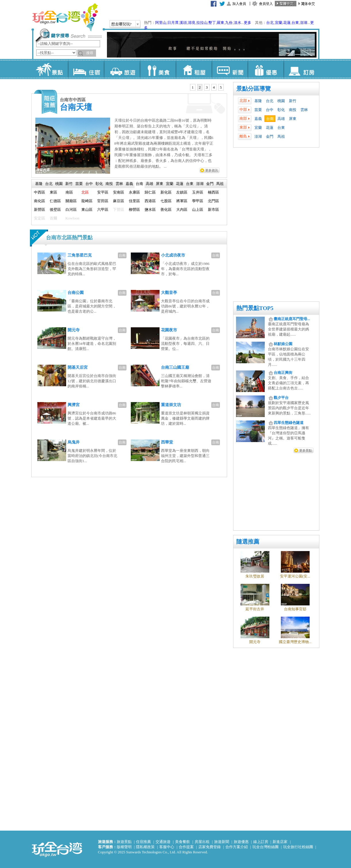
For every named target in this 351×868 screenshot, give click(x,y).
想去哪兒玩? (121, 24)
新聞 (230, 69)
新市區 (213, 210)
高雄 (281, 119)
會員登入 (266, 4)
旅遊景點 (124, 842)
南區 (69, 192)
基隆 (258, 101)
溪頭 (183, 23)
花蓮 (287, 23)
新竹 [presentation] (69, 184)
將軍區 (182, 201)
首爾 (53, 218)
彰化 (281, 110)
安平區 (103, 192)
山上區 (198, 210)
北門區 (213, 201)
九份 (229, 23)
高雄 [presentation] (149, 184)
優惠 (265, 69)
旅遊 (122, 69)
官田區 (103, 201)
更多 (248, 23)
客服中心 (167, 847)
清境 (191, 23)
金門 (270, 136)
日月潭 (173, 23)
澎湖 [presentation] (200, 184)
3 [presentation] (207, 87)
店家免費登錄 (210, 847)
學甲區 (198, 201)
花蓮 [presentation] (180, 184)
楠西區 (213, 192)
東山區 (87, 210)
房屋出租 (202, 842)
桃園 (281, 101)
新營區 (40, 210)
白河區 (71, 210)
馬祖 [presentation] (220, 184)
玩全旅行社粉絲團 (298, 847)
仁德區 (55, 201)
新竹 (293, 101)
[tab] (193, 87)
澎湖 (304, 23)
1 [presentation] (193, 87)
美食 (158, 69)
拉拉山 (202, 23)
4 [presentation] (214, 87)
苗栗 (258, 110)
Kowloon (72, 218)
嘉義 (258, 119)
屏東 (293, 119)
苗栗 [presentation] (79, 184)
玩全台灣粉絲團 (265, 847)
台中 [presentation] (89, 184)
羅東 (220, 23)
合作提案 (186, 847)
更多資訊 (212, 170)
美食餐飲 (183, 842)
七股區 (166, 201)
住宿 (86, 69)
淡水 (237, 23)
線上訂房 (261, 842)
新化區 (166, 192)
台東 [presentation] (190, 184)
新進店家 (280, 842)
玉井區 (198, 192)
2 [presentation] (200, 87)
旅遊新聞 (222, 842)
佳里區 (134, 201)
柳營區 (134, 210)
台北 (270, 23)
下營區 (119, 210)
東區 (53, 192)
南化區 (40, 201)
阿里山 (161, 23)
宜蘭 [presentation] (170, 184)
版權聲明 (124, 847)
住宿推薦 (143, 842)
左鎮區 (182, 192)
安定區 (40, 218)
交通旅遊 (163, 842)
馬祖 (281, 136)
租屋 (194, 69)
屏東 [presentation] (160, 184)
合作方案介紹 (237, 847)
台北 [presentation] (49, 184)
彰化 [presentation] (99, 184)
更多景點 (306, 450)
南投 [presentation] (109, 184)
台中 (270, 110)
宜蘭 (279, 23)
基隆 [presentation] (39, 184)
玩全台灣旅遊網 (65, 17)
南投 (293, 110)
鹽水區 (150, 210)
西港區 (150, 201)
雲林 (304, 110)
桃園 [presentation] (59, 184)
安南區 (119, 192)
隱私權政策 (145, 847)
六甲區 (103, 210)
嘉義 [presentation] (129, 184)
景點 (50, 69)
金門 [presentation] (210, 184)
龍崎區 (87, 201)
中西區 (40, 192)
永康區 (134, 192)
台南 (270, 119)
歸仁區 (150, 192)
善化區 (166, 210)
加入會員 (239, 4)
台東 (295, 23)
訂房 (301, 69)
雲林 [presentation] (119, 184)
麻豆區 (119, 201)
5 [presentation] (221, 87)
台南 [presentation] (139, 184)
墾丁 (212, 23)
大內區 (182, 210)
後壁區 (55, 210)
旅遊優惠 (241, 842)
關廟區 (71, 201)
